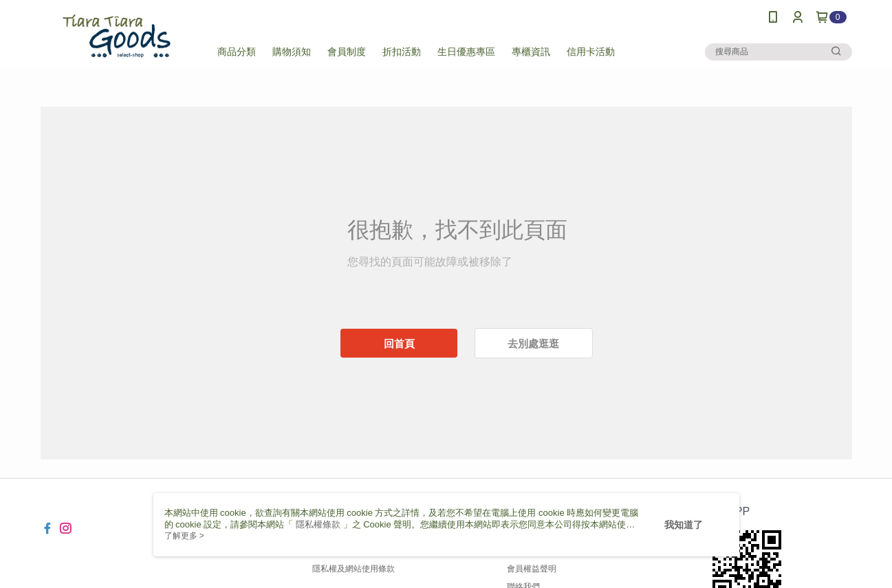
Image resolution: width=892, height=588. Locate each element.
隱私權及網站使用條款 (353, 569)
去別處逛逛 (533, 344)
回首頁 (399, 344)
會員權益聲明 (532, 569)
